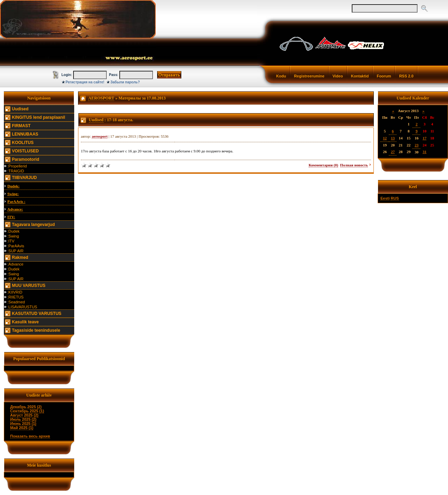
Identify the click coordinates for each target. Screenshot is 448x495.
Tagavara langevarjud (33, 225)
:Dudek (13, 231)
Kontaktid (360, 76)
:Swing (13, 236)
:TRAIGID (16, 171)
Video (338, 76)
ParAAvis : (16, 201)
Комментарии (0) (323, 165)
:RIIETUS (15, 297)
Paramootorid (26, 159)
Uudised (20, 109)
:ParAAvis (16, 246)
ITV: (11, 217)
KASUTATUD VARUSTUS (37, 314)
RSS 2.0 (406, 76)
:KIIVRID (15, 292)
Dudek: (13, 186)
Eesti (385, 198)
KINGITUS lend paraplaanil (38, 117)
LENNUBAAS (25, 134)
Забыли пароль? (125, 82)
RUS (395, 198)
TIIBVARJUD (24, 178)
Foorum (384, 76)
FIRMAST (21, 126)
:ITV (11, 241)
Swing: (13, 194)
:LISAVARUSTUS (22, 307)
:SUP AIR (15, 251)
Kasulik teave (25, 322)
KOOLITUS (23, 143)
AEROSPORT (101, 98)
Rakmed (20, 257)
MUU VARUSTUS (29, 286)
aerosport (100, 136)
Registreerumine (309, 76)
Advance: (15, 209)
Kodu (281, 76)
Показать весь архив (30, 436)
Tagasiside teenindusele (36, 330)
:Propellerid (17, 166)
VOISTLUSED (25, 151)
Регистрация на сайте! (85, 82)
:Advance (15, 264)
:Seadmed (16, 302)
